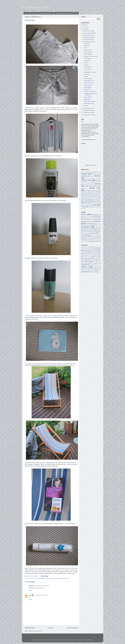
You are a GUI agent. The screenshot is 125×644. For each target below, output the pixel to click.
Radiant (90, 192)
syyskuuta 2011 (88, 37)
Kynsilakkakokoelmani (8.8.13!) (63, 13)
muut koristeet (86, 234)
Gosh (32, 578)
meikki (96, 263)
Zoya (91, 205)
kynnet (37, 578)
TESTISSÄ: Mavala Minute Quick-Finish (90, 94)
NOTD (84, 214)
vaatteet (57, 578)
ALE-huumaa (87, 89)
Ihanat (85, 48)
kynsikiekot (97, 223)
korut (82, 262)
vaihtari (91, 272)
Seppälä (52, 578)
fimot (97, 218)
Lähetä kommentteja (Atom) (34, 631)
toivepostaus (84, 240)
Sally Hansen (84, 194)
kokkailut (96, 260)
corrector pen (89, 216)
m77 (91, 230)
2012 (84, 27)
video (90, 241)
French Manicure (88, 58)
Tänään (86, 76)
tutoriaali (91, 240)
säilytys (85, 238)
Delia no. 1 (96, 172)
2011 (84, 29)
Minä (76, 13)
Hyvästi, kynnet (88, 50)
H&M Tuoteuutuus (88, 52)
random (84, 267)
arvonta (93, 257)
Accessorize (84, 172)
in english (97, 258)
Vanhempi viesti (72, 628)
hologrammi (84, 221)
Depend (84, 174)
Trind (87, 198)
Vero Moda (98, 198)
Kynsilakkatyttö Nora (35, 8)
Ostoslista (34, 13)
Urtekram (92, 198)
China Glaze (90, 172)
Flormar (97, 176)
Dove (93, 174)
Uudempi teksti (30, 628)
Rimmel (96, 192)
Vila (60, 578)
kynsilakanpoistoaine (93, 225)
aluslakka (83, 216)
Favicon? (86, 63)
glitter (97, 219)
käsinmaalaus (85, 229)
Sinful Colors (91, 195)
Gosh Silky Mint (88, 67)
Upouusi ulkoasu (88, 97)
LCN (96, 182)
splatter (93, 237)
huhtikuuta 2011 (88, 113)
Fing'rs (91, 176)
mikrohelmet (98, 232)
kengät (90, 260)
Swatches (86, 65)
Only (91, 190)
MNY (87, 186)
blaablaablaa (87, 99)
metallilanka (90, 232)
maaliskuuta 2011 (89, 115)
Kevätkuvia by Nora (89, 83)
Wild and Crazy (65, 578)
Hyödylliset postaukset (46, 13)
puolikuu (92, 235)
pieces (83, 208)
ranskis (97, 235)
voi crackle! (87, 46)
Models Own (95, 188)
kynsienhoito (89, 223)
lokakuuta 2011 (88, 35)
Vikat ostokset (87, 69)
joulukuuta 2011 (88, 31)
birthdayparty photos (89, 103)
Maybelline (83, 188)
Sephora (97, 194)
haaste (99, 257)
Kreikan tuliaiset (88, 79)
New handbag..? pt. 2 (89, 81)
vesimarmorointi (84, 241)
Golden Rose (86, 180)
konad (83, 207)
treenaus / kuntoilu (86, 270)
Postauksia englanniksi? (90, 91)
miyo (98, 207)
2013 (84, 25)
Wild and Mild (87, 203)
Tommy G (84, 197)
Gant (87, 178)
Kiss (92, 182)
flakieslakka (84, 219)
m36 (87, 230)
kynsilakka (42, 578)
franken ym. (91, 219)
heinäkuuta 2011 (88, 42)
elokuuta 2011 (88, 39)
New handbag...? (88, 87)
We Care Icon (96, 200)
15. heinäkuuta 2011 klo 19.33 (41, 595)
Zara (87, 205)
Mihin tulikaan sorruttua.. (90, 101)
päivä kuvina (96, 265)
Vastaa (30, 590)
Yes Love (95, 203)
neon (99, 234)
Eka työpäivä (87, 61)
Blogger (91, 640)
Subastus (97, 195)
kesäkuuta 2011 (88, 108)
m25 (82, 230)
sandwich (83, 237)
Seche (91, 194)
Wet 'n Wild (85, 201)
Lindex (89, 184)
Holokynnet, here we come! (91, 56)
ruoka (96, 267)
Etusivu (27, 13)
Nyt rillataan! (87, 74)
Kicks (87, 182)
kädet (97, 227)
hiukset (85, 258)
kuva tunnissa (96, 262)
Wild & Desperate (88, 54)
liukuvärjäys (95, 229)
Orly (95, 190)
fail (92, 218)
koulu (88, 262)
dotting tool (86, 218)
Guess (83, 182)
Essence (98, 174)
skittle (89, 237)
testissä (96, 238)
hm (34, 578)
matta (84, 232)
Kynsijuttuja (87, 44)
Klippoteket (87, 249)
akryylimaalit (95, 215)
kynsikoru (83, 225)
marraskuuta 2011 (89, 33)
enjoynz (79, 640)
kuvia (83, 263)
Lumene (97, 184)
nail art (93, 233)
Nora (30, 595)
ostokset (47, 578)
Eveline (85, 176)
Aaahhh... (86, 106)
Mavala (95, 186)
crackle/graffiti (97, 216)
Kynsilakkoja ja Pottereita (90, 72)
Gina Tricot (95, 178)
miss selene (91, 207)
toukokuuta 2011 (88, 110)
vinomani (96, 241)
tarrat (91, 238)
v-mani (97, 240)
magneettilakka (97, 230)
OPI (86, 190)
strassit (99, 237)
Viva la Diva (89, 200)
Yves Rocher (86, 257)
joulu (83, 260)
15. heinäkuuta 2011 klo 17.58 (42, 586)
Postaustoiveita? (88, 85)
